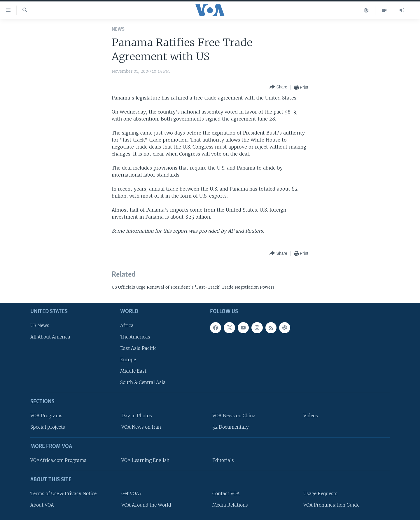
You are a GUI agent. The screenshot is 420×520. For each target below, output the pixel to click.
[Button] (278, 87)
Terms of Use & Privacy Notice (63, 494)
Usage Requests (320, 494)
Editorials (223, 460)
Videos (311, 416)
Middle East (133, 371)
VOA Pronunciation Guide (331, 505)
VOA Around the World (146, 505)
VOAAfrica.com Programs (58, 460)
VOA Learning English (145, 460)
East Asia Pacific (138, 348)
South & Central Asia (143, 382)
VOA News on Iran (141, 427)
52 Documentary (231, 427)
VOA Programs (46, 416)
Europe (128, 360)
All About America (50, 337)
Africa (127, 326)
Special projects (48, 427)
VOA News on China (234, 416)
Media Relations (230, 505)
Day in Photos (137, 416)
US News (40, 326)
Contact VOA (226, 494)
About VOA (42, 505)
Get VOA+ (132, 494)
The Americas (135, 337)
